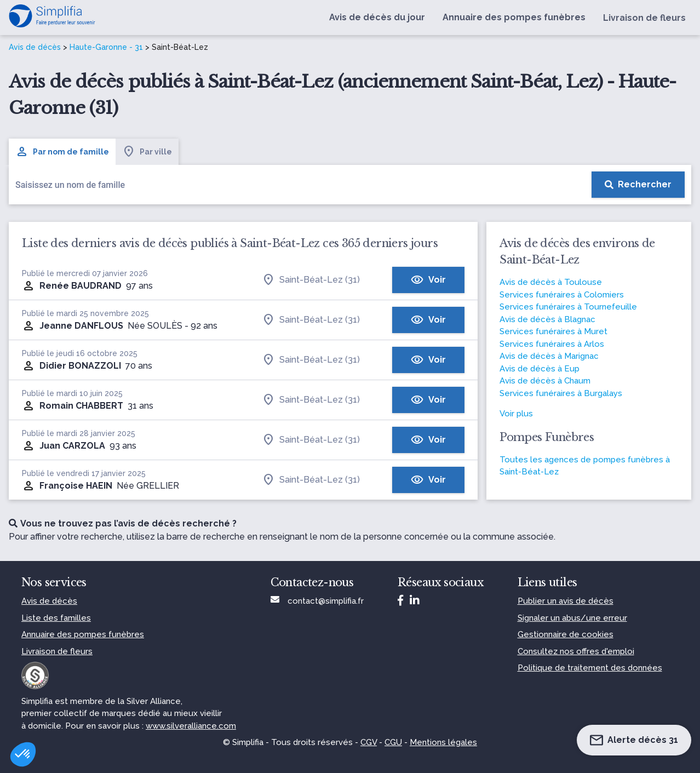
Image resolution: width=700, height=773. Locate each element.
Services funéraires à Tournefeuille (568, 307)
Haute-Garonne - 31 (106, 47)
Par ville (147, 152)
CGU (393, 742)
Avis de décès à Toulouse (551, 282)
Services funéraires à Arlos (552, 344)
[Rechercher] (638, 185)
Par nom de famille (62, 152)
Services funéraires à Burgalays (561, 393)
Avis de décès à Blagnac (547, 319)
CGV (369, 742)
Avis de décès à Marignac (549, 356)
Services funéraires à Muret (553, 331)
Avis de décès (35, 47)
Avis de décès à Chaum (545, 381)
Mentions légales (443, 742)
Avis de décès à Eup (540, 369)
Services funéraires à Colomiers (562, 295)
